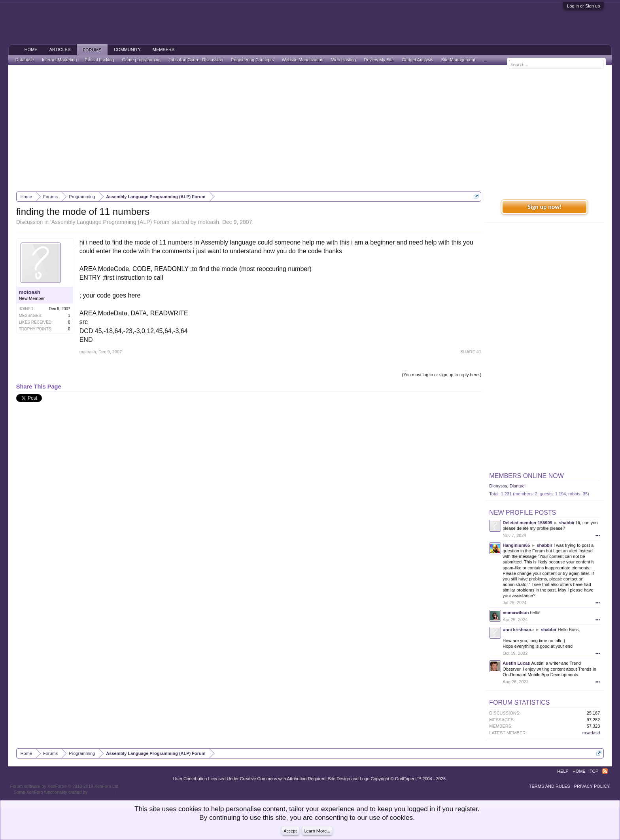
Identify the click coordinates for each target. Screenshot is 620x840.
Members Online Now (526, 476)
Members (164, 49)
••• (598, 535)
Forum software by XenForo (65, 786)
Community (127, 49)
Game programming (141, 60)
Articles (60, 49)
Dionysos (498, 486)
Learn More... (318, 831)
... (485, 60)
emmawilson (516, 612)
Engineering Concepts (252, 60)
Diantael (518, 486)
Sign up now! (544, 207)
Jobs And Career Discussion (196, 60)
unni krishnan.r (518, 630)
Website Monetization (303, 60)
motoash (208, 222)
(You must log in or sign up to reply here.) (442, 375)
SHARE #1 (471, 352)
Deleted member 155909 (527, 523)
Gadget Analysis (418, 60)
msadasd (591, 733)
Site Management (458, 60)
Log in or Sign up (583, 6)
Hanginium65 (516, 545)
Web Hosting (344, 60)
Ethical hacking (99, 60)
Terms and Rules (550, 786)
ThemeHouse (102, 792)
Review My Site (379, 60)
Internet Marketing (60, 60)
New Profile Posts (523, 513)
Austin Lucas (516, 663)
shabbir (567, 523)
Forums (92, 50)
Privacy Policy (592, 786)
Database (25, 60)
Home (31, 49)
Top (594, 771)
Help (563, 771)
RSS (605, 771)
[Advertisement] (310, 128)
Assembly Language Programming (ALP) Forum (111, 222)
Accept (290, 831)
